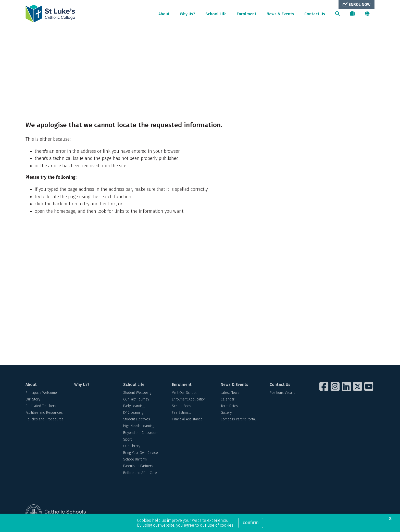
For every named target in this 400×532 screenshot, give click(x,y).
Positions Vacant (282, 393)
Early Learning (134, 406)
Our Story (33, 400)
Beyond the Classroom (141, 433)
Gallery (226, 413)
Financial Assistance (187, 420)
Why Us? (187, 14)
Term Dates (229, 406)
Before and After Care (140, 473)
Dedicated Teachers (41, 406)
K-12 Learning (133, 413)
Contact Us (315, 14)
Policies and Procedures (45, 420)
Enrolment (247, 14)
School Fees (182, 406)
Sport (127, 440)
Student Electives (137, 420)
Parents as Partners (138, 467)
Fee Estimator (182, 413)
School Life (216, 14)
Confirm (251, 523)
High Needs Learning (139, 427)
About (164, 14)
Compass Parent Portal (238, 420)
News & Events (280, 14)
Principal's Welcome (41, 393)
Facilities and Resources (44, 413)
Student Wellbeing (137, 393)
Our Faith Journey (136, 400)
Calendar (228, 400)
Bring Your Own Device (141, 453)
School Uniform (135, 460)
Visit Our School (184, 393)
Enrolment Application (189, 400)
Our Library (132, 447)
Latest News (230, 393)
